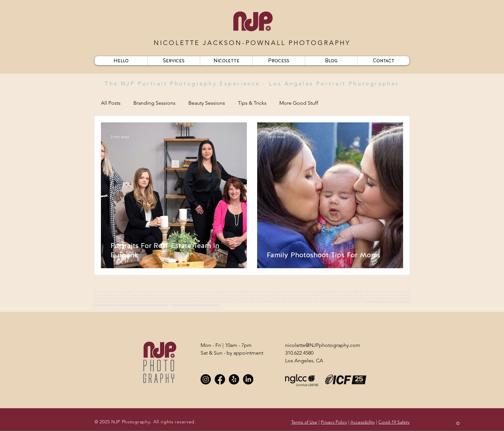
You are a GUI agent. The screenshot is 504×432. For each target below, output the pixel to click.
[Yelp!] (234, 379)
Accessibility (363, 422)
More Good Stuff (299, 103)
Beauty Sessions (207, 103)
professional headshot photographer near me (142, 304)
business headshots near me (379, 301)
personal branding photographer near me (195, 304)
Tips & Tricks (252, 103)
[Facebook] (220, 379)
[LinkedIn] (248, 379)
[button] (174, 61)
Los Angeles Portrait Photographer (334, 84)
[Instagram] (206, 379)
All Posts (111, 103)
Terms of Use (304, 422)
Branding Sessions (154, 103)
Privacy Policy (334, 422)
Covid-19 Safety (394, 422)
